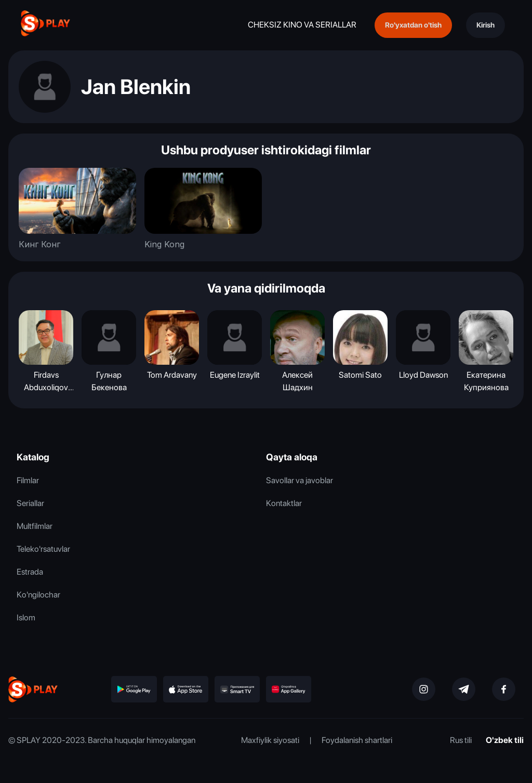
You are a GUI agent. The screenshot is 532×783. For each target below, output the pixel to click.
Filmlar (28, 480)
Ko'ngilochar (38, 595)
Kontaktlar (284, 503)
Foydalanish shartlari (357, 740)
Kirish (486, 25)
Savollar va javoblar (300, 480)
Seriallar (30, 503)
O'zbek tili (505, 740)
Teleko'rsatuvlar (43, 549)
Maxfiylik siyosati (270, 740)
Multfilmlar (35, 526)
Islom (26, 618)
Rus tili (461, 740)
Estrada (30, 572)
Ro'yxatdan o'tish (413, 25)
